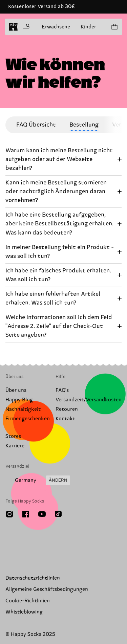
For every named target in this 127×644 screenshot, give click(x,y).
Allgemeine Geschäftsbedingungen (47, 589)
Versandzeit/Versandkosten (89, 400)
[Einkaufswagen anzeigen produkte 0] (114, 27)
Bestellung (84, 125)
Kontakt (65, 419)
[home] (13, 27)
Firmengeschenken (28, 419)
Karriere (15, 446)
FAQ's (62, 390)
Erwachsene (56, 27)
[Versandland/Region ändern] (38, 481)
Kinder (88, 27)
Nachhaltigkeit (23, 409)
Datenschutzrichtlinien (33, 578)
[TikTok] (58, 514)
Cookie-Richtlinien (28, 601)
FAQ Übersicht (36, 125)
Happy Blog (19, 400)
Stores (13, 436)
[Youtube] (42, 514)
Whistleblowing (24, 612)
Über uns (16, 390)
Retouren (67, 409)
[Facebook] (26, 514)
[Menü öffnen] (26, 27)
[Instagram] (9, 514)
